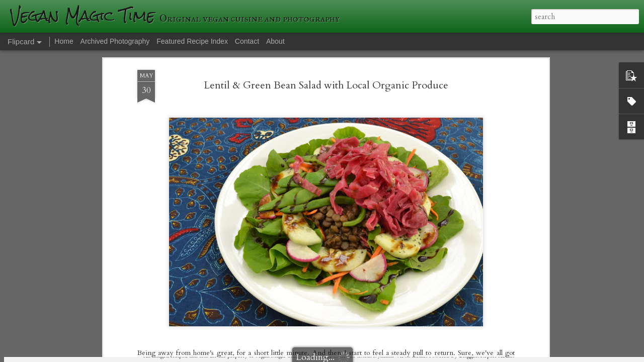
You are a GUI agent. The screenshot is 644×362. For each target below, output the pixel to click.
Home (64, 41)
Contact (247, 41)
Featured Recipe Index (192, 41)
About (275, 41)
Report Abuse (497, 356)
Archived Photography (115, 41)
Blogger (468, 356)
